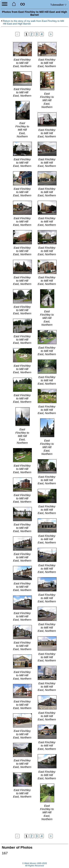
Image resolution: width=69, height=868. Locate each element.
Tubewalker (58, 5)
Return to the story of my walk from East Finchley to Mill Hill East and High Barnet (33, 22)
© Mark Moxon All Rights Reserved (35, 865)
